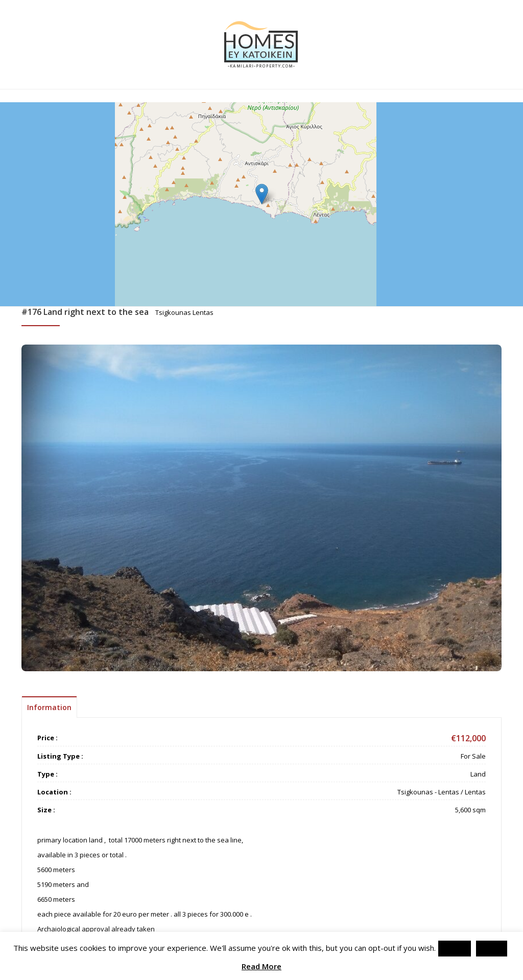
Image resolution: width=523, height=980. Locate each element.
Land (478, 774)
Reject (492, 948)
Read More (261, 966)
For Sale (473, 756)
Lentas (475, 792)
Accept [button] (455, 948)
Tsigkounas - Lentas (428, 792)
